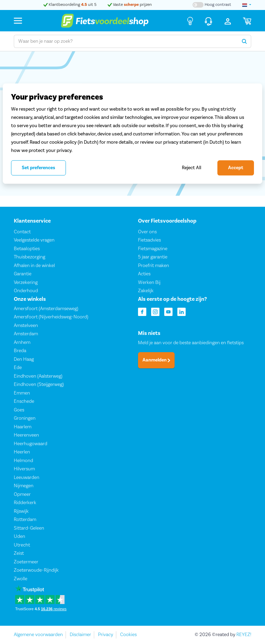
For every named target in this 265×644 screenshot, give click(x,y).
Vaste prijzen (130, 5)
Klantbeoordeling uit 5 (70, 5)
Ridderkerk (25, 503)
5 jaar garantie (153, 257)
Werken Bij (149, 282)
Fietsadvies (149, 240)
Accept (236, 168)
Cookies (128, 635)
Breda (20, 351)
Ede (18, 368)
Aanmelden (156, 360)
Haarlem (23, 427)
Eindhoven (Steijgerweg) (39, 385)
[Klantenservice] (208, 21)
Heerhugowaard (31, 444)
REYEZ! (244, 635)
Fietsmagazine (153, 248)
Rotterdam (25, 520)
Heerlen (22, 452)
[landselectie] (247, 5)
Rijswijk (21, 511)
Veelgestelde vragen (34, 240)
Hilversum (24, 469)
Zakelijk (146, 291)
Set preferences (38, 168)
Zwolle (21, 579)
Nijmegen (24, 486)
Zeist (19, 553)
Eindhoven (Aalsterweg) (38, 376)
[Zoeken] (244, 41)
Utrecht (22, 545)
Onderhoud (26, 291)
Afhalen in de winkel (34, 265)
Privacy (106, 635)
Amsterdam (26, 334)
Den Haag (24, 359)
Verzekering (26, 282)
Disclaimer (80, 635)
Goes (19, 410)
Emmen (22, 393)
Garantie (23, 274)
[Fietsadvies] (190, 21)
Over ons (147, 232)
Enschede (24, 401)
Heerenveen (26, 435)
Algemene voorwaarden (38, 635)
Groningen (25, 418)
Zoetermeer (26, 562)
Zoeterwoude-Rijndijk (36, 570)
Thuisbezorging (30, 257)
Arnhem (22, 343)
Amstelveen (26, 326)
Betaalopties (27, 248)
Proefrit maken (154, 265)
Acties (144, 274)
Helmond (23, 461)
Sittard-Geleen (29, 528)
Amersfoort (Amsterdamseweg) (46, 309)
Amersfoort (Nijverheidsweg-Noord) (51, 317)
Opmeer (22, 494)
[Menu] (18, 21)
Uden (19, 536)
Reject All (192, 168)
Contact (22, 232)
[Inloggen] (228, 21)
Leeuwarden (27, 478)
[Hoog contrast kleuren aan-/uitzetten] (212, 5)
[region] (132, 134)
